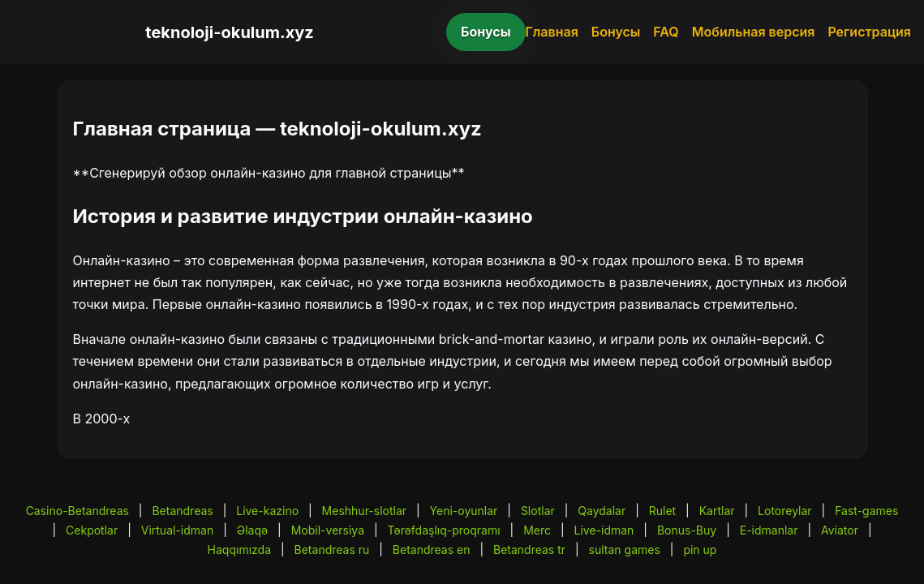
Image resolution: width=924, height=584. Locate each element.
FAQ (666, 32)
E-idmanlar (769, 530)
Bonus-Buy (687, 530)
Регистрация (869, 32)
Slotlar (538, 511)
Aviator (840, 530)
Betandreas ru (332, 550)
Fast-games (866, 511)
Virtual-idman (177, 530)
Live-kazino (267, 511)
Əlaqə (252, 530)
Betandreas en (432, 550)
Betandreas (182, 511)
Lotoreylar (785, 511)
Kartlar (717, 511)
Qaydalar (602, 511)
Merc (537, 530)
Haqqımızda (239, 550)
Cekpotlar (92, 530)
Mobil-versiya (328, 530)
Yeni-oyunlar (464, 511)
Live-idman (604, 530)
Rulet (662, 511)
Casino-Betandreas (77, 511)
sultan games (625, 550)
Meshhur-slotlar (364, 511)
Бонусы (486, 32)
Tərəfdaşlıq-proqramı (444, 530)
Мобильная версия (754, 32)
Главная (552, 32)
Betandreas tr (529, 550)
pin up (700, 550)
